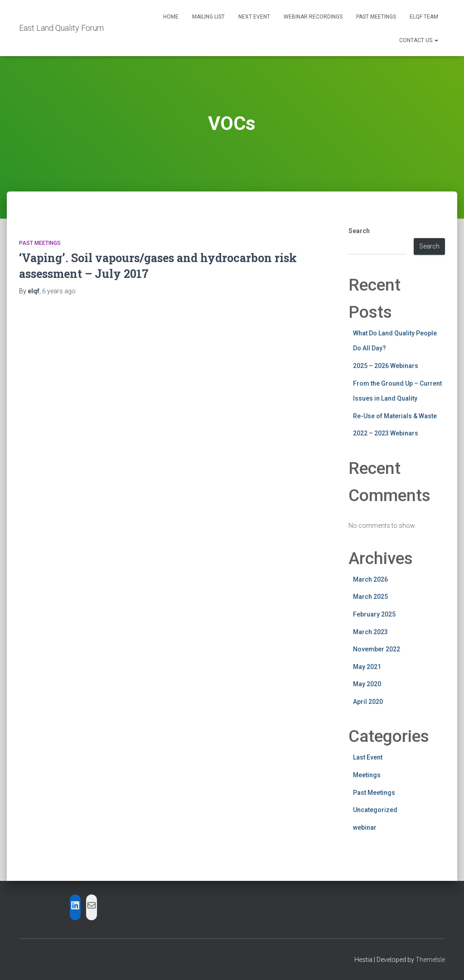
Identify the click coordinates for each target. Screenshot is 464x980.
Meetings (367, 775)
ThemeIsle (430, 960)
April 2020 (368, 702)
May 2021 (367, 667)
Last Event (368, 757)
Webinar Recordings (313, 17)
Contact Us (419, 40)
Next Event (254, 17)
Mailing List (208, 17)
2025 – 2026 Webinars (386, 366)
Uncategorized (375, 810)
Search (359, 231)
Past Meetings (376, 17)
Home (171, 17)
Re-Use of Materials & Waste (395, 416)
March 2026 (370, 579)
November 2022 (377, 649)
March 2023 (370, 632)
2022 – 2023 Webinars (386, 433)
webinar (365, 827)
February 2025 (374, 614)
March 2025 (370, 597)
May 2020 (367, 684)
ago (59, 291)
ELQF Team (424, 17)
